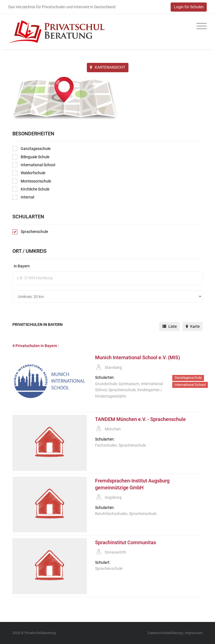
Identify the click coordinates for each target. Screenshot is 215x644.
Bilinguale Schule (31, 157)
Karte (193, 326)
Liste (170, 326)
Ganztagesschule (31, 149)
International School (34, 165)
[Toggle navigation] (200, 26)
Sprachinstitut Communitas (126, 543)
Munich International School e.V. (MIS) (138, 358)
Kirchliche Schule (31, 189)
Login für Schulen (189, 7)
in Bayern (22, 266)
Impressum (194, 633)
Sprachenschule (30, 232)
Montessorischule (32, 181)
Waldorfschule (29, 173)
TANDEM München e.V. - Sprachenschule (140, 419)
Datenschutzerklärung (165, 633)
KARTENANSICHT (108, 67)
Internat (23, 197)
